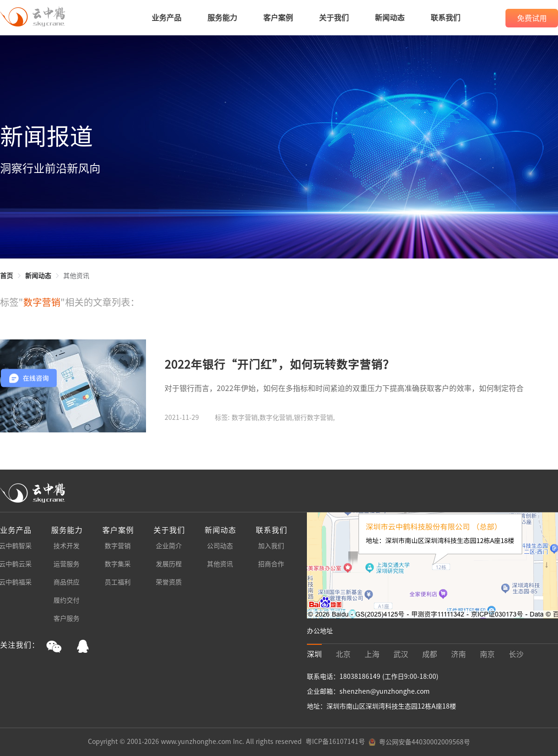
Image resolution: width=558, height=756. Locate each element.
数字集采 (118, 564)
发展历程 (169, 564)
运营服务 (66, 564)
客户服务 (66, 618)
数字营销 (118, 546)
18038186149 (361, 676)
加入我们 (271, 546)
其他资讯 (220, 564)
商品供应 (66, 582)
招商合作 (271, 564)
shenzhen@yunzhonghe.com (385, 691)
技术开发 (66, 546)
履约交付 (66, 600)
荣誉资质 (169, 582)
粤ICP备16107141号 (335, 742)
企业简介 (169, 546)
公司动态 (220, 546)
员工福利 (118, 582)
